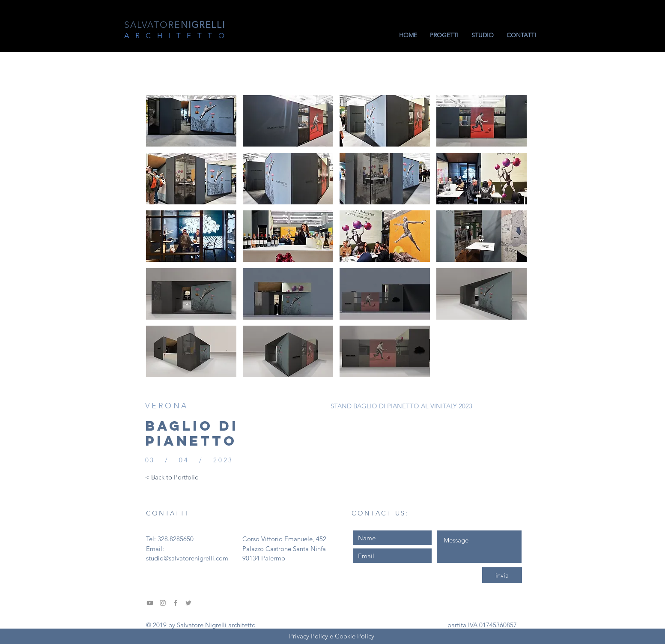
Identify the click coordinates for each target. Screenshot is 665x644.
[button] (191, 121)
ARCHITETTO (177, 36)
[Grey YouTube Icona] (150, 603)
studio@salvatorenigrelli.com (187, 558)
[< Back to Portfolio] (172, 477)
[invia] (502, 575)
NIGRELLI (175, 25)
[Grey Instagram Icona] (163, 603)
